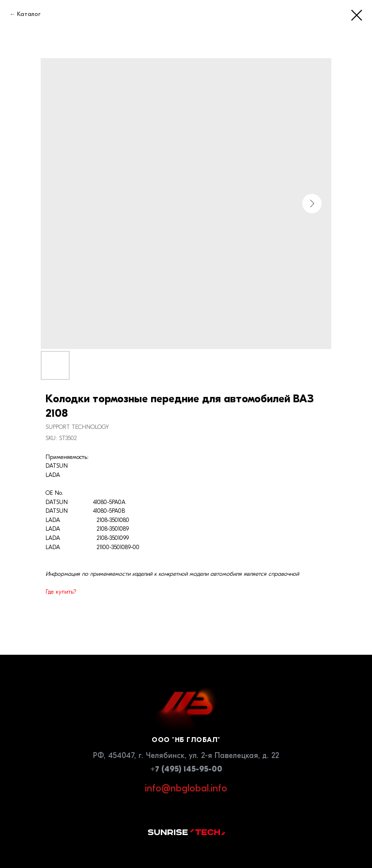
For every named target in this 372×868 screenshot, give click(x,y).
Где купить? (61, 592)
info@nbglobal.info (186, 788)
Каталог (29, 14)
